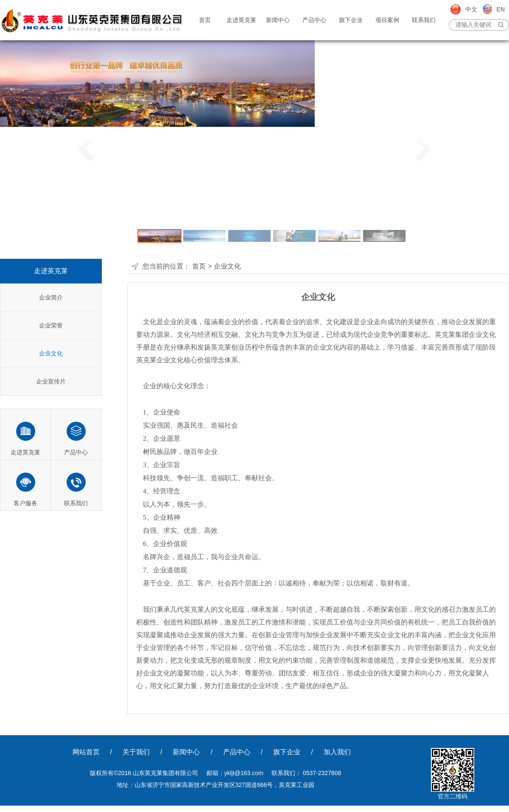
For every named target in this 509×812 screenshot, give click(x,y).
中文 (471, 9)
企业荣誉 (51, 325)
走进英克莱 (241, 20)
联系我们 (424, 20)
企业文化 (51, 353)
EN (501, 9)
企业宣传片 (51, 381)
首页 (205, 20)
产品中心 (314, 20)
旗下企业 (351, 20)
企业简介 (51, 297)
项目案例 (387, 20)
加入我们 (337, 752)
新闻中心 (278, 20)
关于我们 (136, 752)
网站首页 (86, 752)
